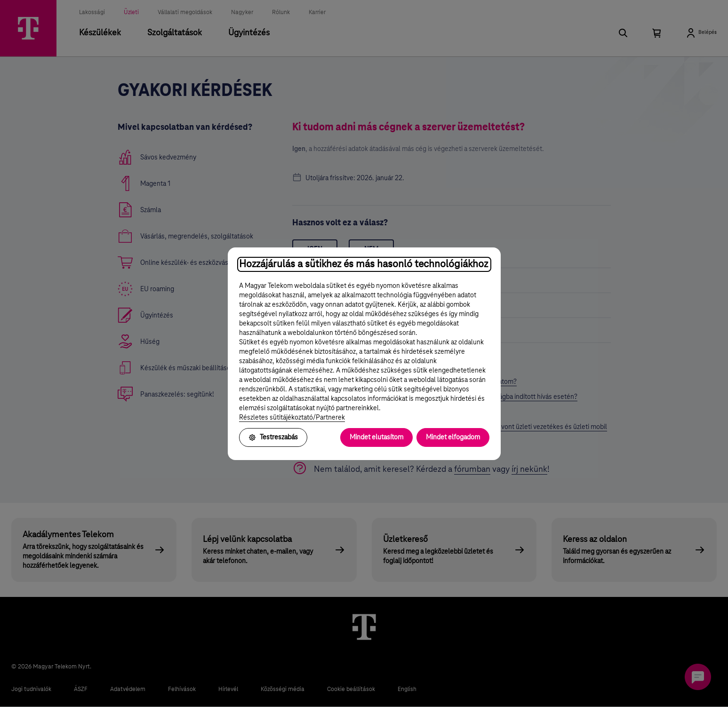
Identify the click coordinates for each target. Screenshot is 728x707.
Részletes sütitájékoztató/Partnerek (292, 418)
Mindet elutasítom (376, 437)
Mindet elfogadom (453, 437)
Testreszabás (273, 437)
